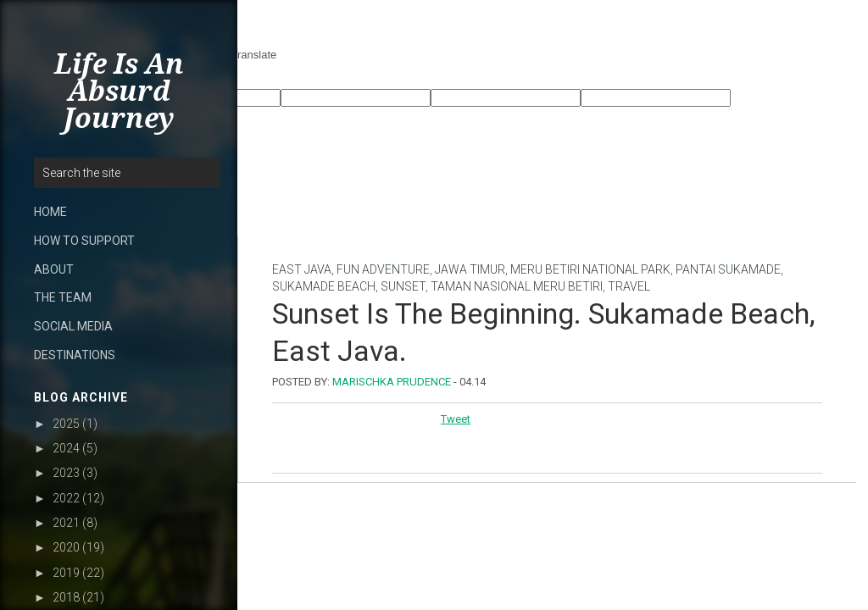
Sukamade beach (324, 286)
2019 (66, 573)
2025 (66, 424)
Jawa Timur (470, 269)
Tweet (456, 419)
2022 (66, 498)
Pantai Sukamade (728, 269)
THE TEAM (63, 297)
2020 (66, 547)
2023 (66, 473)
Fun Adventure (383, 269)
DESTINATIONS (75, 355)
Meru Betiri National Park (590, 269)
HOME (50, 212)
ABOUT (54, 269)
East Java (302, 269)
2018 (66, 597)
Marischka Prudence (392, 382)
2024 (66, 448)
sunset (403, 286)
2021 (66, 523)
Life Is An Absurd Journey (119, 91)
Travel (629, 286)
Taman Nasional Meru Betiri (517, 286)
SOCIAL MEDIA (73, 326)
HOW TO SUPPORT (84, 241)
